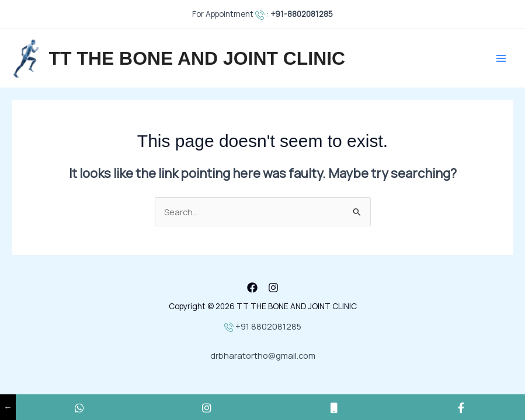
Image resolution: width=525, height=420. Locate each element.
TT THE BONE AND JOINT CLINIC (197, 58)
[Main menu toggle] (501, 58)
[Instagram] (273, 288)
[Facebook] (252, 288)
